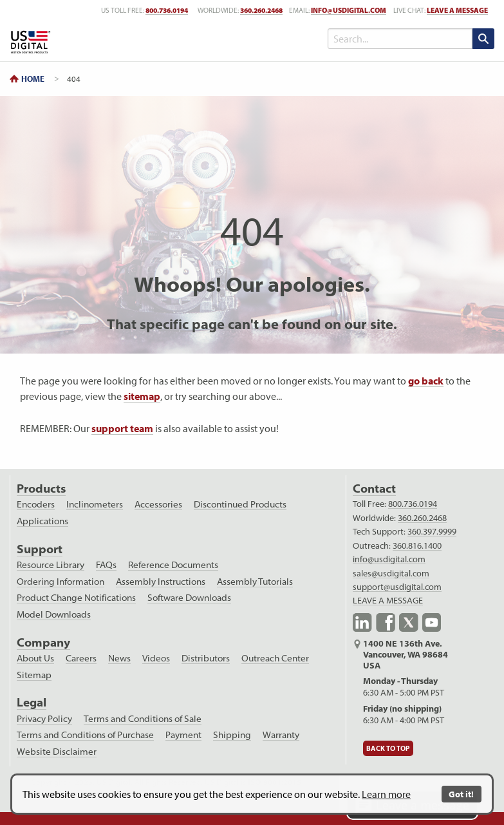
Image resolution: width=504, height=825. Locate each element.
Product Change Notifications (76, 598)
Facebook (386, 622)
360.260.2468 (422, 518)
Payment (183, 735)
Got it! (461, 794)
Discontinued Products (240, 504)
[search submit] (483, 39)
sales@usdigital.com (391, 573)
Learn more (386, 794)
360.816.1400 (417, 545)
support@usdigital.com (397, 587)
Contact (374, 488)
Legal (32, 702)
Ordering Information (61, 582)
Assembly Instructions (161, 582)
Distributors (206, 658)
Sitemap (34, 675)
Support (40, 549)
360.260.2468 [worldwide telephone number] (261, 10)
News (119, 658)
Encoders (36, 504)
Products (41, 488)
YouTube (432, 622)
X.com (409, 622)
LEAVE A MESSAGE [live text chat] (457, 10)
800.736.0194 (413, 504)
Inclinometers (95, 504)
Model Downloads (54, 614)
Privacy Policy (44, 719)
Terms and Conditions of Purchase (85, 735)
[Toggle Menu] (286, 39)
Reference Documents (173, 565)
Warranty (281, 735)
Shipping (232, 735)
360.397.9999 (432, 531)
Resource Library (51, 565)
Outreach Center (275, 658)
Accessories (158, 504)
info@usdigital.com (349, 10)
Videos (156, 658)
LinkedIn (362, 622)
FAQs (106, 565)
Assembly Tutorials (255, 582)
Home (33, 79)
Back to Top (388, 748)
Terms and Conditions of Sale (143, 719)
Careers (81, 658)
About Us (35, 658)
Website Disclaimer (57, 752)
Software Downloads (189, 598)
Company (43, 642)
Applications (42, 521)
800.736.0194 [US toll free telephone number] (167, 10)
